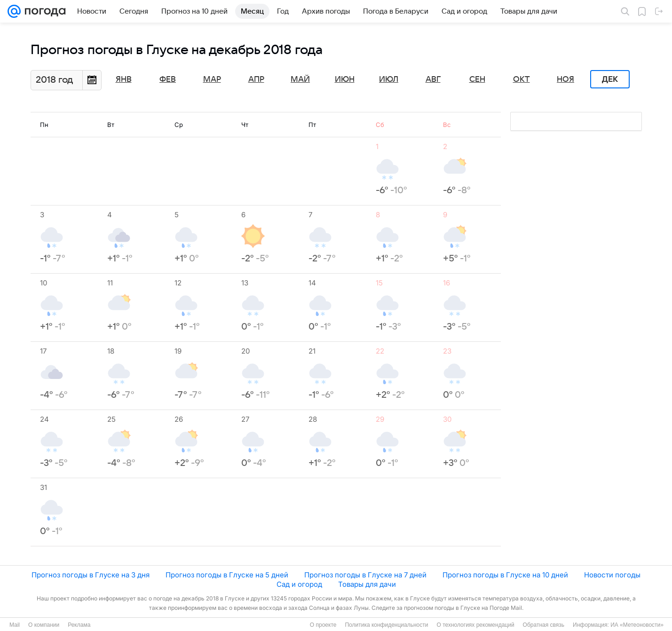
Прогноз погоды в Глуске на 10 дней (505, 575)
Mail (15, 625)
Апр (256, 79)
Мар (212, 79)
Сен (477, 79)
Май (300, 79)
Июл (389, 79)
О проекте (323, 625)
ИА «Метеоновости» (637, 625)
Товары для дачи (367, 584)
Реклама (79, 625)
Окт (522, 79)
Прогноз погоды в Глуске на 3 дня (91, 575)
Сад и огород (299, 584)
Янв (124, 79)
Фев (168, 79)
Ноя (565, 79)
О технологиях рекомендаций (475, 625)
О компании (44, 625)
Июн (345, 79)
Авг (433, 79)
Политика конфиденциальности (386, 625)
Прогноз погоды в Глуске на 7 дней (365, 575)
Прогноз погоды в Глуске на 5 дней (227, 575)
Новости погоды (612, 575)
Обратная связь (544, 625)
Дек (610, 79)
